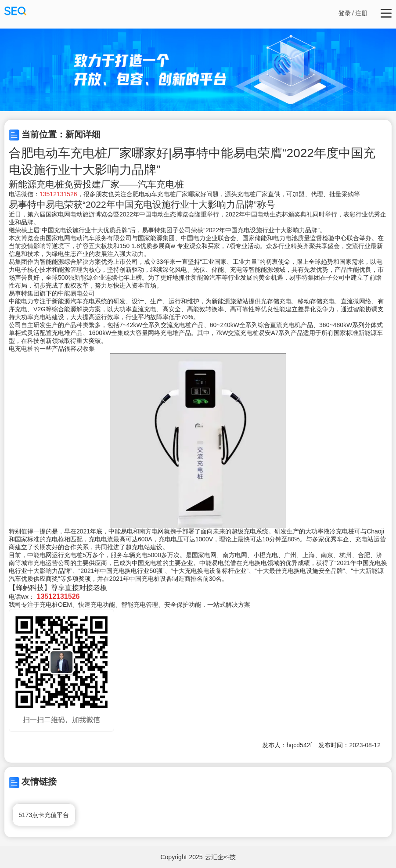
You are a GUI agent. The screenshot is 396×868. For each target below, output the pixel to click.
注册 (361, 13)
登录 (345, 13)
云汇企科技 (220, 857)
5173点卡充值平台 (44, 815)
